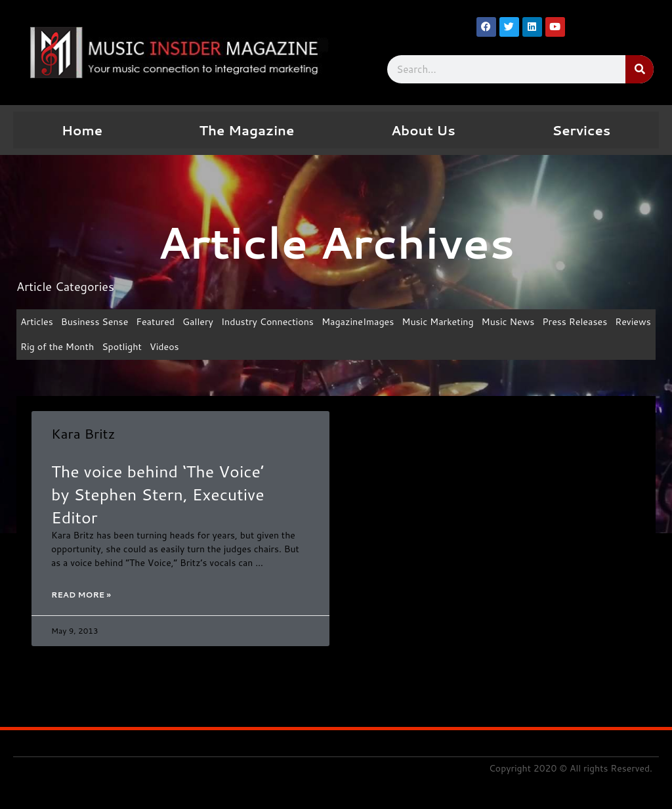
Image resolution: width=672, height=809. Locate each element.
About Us (423, 130)
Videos (217, 348)
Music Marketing (458, 322)
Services (581, 130)
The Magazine (247, 130)
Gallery (206, 322)
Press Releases (602, 322)
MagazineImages (374, 322)
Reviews (39, 348)
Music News (532, 322)
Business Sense (98, 322)
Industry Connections (279, 322)
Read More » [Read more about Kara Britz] (81, 598)
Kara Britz (83, 435)
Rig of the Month (105, 348)
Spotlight (173, 348)
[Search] (640, 69)
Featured (162, 322)
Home (82, 130)
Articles (38, 322)
